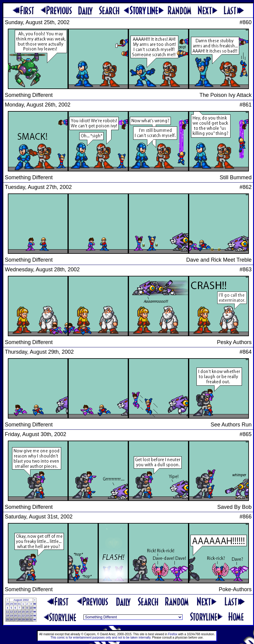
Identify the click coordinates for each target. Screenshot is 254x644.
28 (8, 604)
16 (27, 612)
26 (11, 620)
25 (8, 620)
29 (11, 604)
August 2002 (21, 600)
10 (31, 608)
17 (31, 612)
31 (19, 604)
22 (23, 616)
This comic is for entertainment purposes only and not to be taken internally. (101, 638)
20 (15, 616)
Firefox (173, 634)
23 (27, 616)
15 (23, 612)
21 (19, 616)
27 (15, 620)
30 (15, 604)
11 (8, 612)
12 (11, 612)
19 (11, 616)
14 (19, 612)
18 (8, 616)
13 (15, 612)
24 (31, 616)
